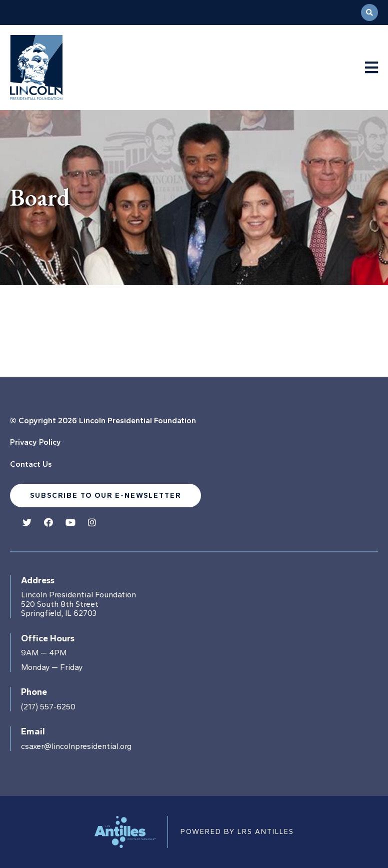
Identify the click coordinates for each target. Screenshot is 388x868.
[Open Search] (369, 13)
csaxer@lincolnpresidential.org (76, 746)
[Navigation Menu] (371, 68)
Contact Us (31, 464)
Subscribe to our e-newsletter (105, 496)
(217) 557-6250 (48, 707)
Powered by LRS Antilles (237, 832)
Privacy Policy (35, 442)
